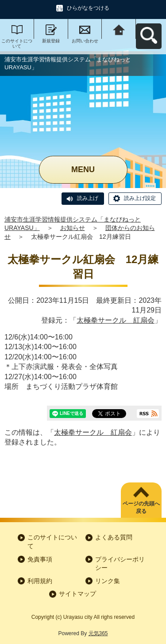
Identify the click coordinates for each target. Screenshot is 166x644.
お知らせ (73, 228)
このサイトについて (17, 43)
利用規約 (40, 581)
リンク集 (108, 581)
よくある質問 (114, 537)
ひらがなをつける (88, 8)
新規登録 (51, 41)
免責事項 (40, 559)
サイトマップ (77, 594)
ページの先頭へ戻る (141, 507)
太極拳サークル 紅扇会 (116, 320)
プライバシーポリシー (120, 564)
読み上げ (88, 198)
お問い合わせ (85, 41)
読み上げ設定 (140, 198)
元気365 (98, 633)
